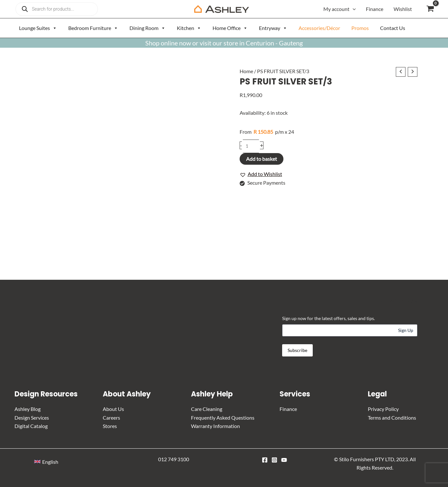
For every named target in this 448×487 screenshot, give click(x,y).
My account (340, 9)
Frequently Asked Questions (223, 418)
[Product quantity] (251, 146)
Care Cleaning (207, 409)
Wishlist (403, 9)
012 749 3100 (174, 459)
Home (246, 71)
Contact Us (393, 28)
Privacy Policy (383, 409)
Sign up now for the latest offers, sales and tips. (329, 318)
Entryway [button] (273, 28)
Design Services (32, 418)
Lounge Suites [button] (38, 28)
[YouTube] (284, 460)
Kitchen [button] (189, 28)
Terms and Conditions (392, 418)
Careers (111, 418)
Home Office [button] (230, 28)
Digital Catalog (31, 426)
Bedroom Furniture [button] (93, 28)
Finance (375, 9)
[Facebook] (265, 460)
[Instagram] (274, 460)
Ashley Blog (28, 409)
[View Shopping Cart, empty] (430, 9)
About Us (113, 409)
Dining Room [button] (148, 28)
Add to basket (262, 159)
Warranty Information (215, 426)
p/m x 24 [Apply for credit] (267, 132)
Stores (110, 426)
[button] (353, 9)
